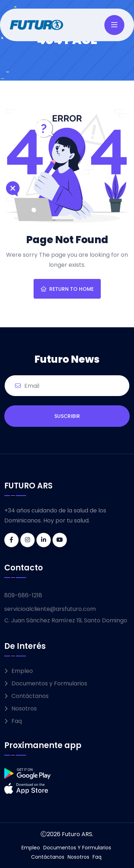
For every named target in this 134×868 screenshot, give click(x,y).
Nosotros (24, 708)
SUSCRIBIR (67, 416)
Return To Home (67, 289)
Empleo (22, 671)
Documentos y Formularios (49, 683)
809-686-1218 (23, 595)
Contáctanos (30, 696)
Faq (17, 721)
